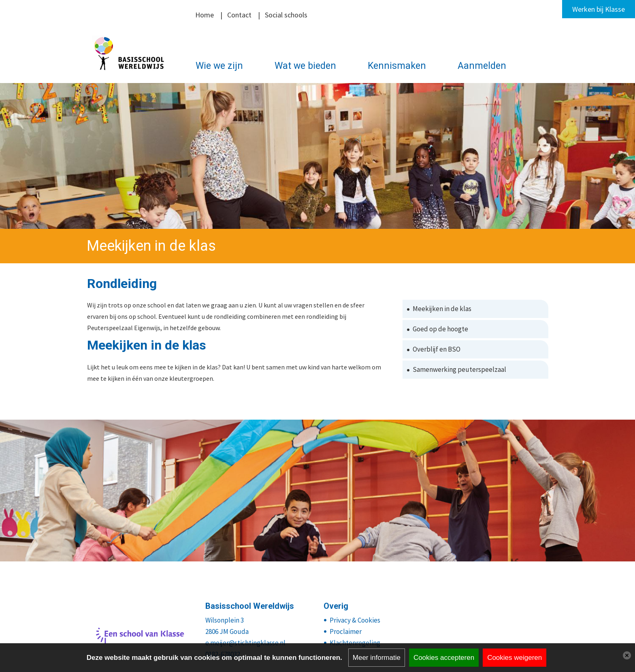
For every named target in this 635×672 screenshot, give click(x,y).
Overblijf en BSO (437, 349)
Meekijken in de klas (442, 309)
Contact (239, 15)
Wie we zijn (219, 66)
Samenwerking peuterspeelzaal (459, 369)
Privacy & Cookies (355, 620)
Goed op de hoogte (440, 329)
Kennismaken (397, 66)
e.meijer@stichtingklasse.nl (245, 643)
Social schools (286, 15)
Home (205, 15)
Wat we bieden (305, 66)
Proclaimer (346, 631)
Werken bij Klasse (599, 9)
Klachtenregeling (355, 643)
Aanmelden (482, 66)
